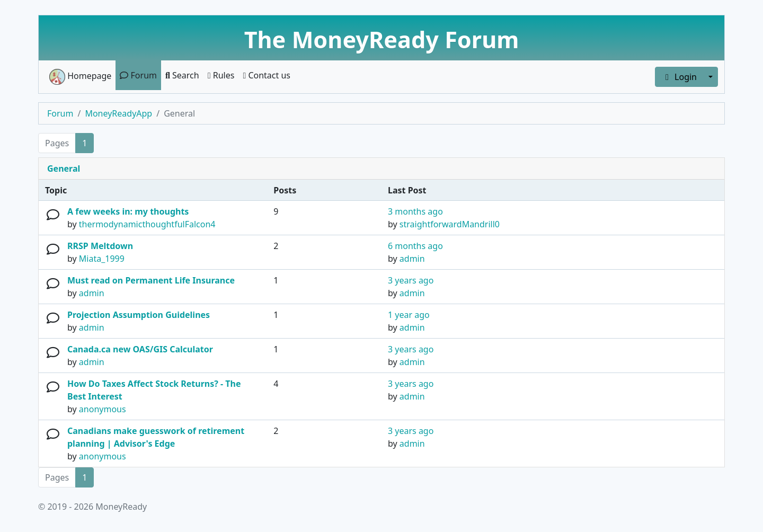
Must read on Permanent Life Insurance (151, 280)
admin (412, 259)
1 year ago (409, 315)
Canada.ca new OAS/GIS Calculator (140, 349)
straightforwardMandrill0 (450, 224)
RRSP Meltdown (100, 246)
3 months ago (415, 211)
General (64, 169)
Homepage (80, 77)
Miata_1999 (102, 259)
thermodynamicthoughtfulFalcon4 (147, 224)
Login (679, 77)
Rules (221, 75)
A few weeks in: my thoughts (128, 211)
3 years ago (411, 280)
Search (182, 75)
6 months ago (415, 246)
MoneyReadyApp (118, 113)
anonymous (103, 409)
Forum (138, 75)
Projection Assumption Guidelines (139, 315)
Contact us (267, 75)
